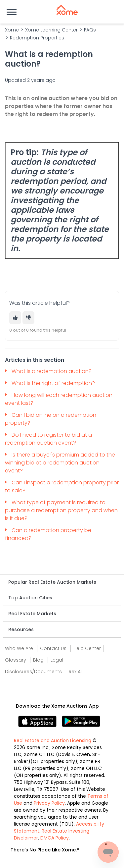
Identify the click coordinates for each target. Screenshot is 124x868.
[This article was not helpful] (28, 318)
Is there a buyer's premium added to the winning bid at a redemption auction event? (60, 463)
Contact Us (53, 648)
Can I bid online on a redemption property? (51, 419)
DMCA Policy (55, 838)
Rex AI (75, 672)
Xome (12, 30)
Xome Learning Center (51, 30)
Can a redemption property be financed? (48, 534)
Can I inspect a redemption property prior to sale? (62, 487)
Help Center (87, 648)
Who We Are (19, 648)
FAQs (90, 30)
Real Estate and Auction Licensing (53, 740)
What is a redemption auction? (52, 371)
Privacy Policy (49, 803)
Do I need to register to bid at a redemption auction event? (48, 439)
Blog (38, 660)
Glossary (16, 660)
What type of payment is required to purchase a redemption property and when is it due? (61, 510)
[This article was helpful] (15, 318)
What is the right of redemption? (54, 383)
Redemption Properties (37, 38)
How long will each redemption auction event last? (59, 399)
